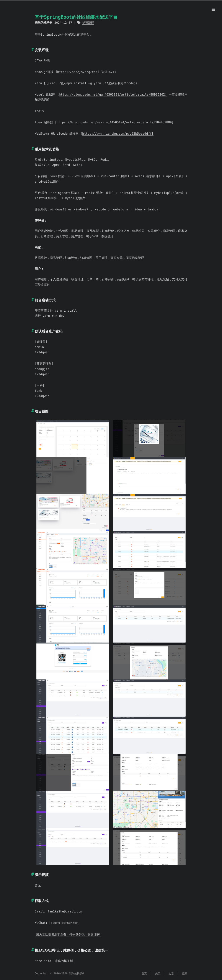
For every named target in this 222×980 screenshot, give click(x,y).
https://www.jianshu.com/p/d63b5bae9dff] (118, 134)
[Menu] (213, 10)
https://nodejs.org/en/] (78, 72)
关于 (158, 973)
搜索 (185, 973)
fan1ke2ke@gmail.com (65, 911)
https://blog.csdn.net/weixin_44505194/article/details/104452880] (115, 122)
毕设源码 (88, 23)
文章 (171, 973)
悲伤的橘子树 (64, 960)
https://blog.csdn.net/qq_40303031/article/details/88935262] (113, 94)
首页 (144, 973)
